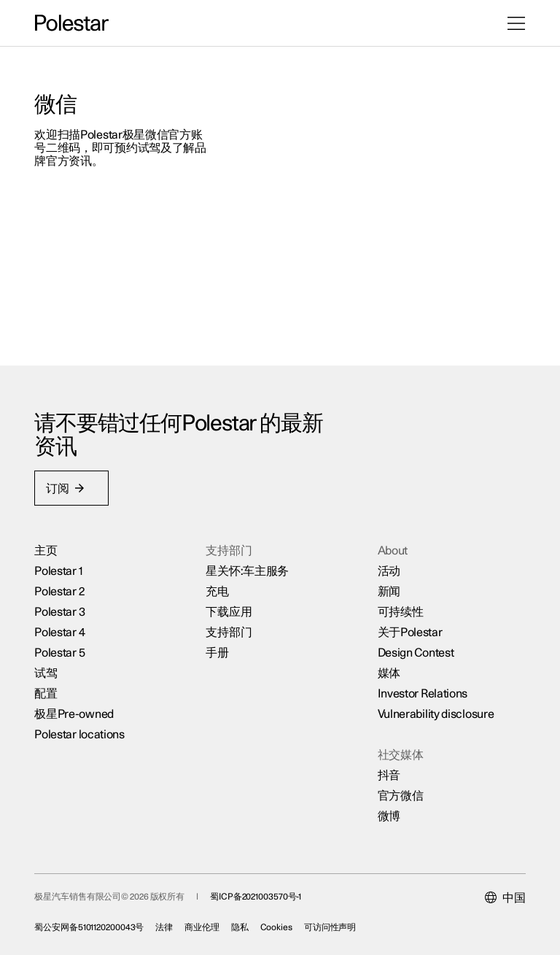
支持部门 (229, 632)
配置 (46, 693)
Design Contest (415, 652)
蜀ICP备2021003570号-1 (256, 896)
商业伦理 (203, 927)
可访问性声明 (331, 927)
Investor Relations (422, 693)
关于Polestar (409, 632)
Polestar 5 (60, 652)
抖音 (388, 775)
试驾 (46, 673)
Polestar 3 (60, 611)
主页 (46, 550)
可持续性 (400, 611)
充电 (218, 591)
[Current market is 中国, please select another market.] (505, 897)
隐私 (241, 927)
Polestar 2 (60, 591)
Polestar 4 (60, 632)
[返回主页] (72, 23)
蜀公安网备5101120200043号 (90, 927)
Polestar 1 (59, 571)
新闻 (388, 591)
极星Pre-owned (75, 714)
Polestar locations (80, 734)
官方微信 (400, 795)
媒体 (388, 673)
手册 (218, 652)
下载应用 (229, 611)
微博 (388, 816)
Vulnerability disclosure (435, 714)
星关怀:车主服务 (248, 571)
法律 (165, 927)
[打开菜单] (516, 23)
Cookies (276, 927)
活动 (388, 571)
